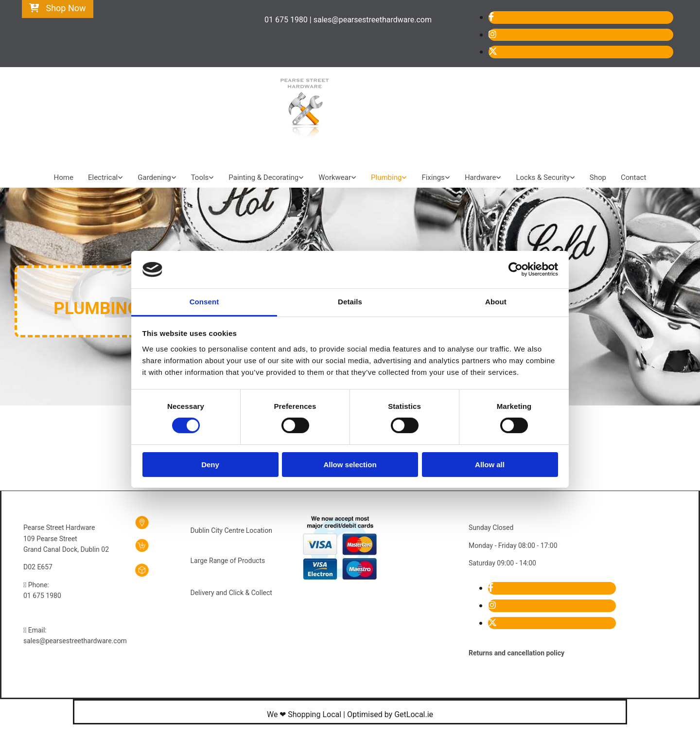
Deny (210, 465)
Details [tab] (350, 302)
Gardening (154, 177)
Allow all (490, 465)
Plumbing (386, 177)
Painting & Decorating (263, 177)
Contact (633, 177)
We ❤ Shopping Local (304, 714)
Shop (598, 177)
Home (64, 177)
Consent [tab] (204, 302)
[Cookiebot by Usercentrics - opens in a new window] (516, 269)
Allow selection (350, 465)
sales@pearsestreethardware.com (75, 641)
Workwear (335, 177)
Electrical (103, 177)
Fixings (433, 177)
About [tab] (496, 302)
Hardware (481, 177)
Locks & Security (542, 177)
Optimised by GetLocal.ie (390, 714)
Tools (200, 177)
